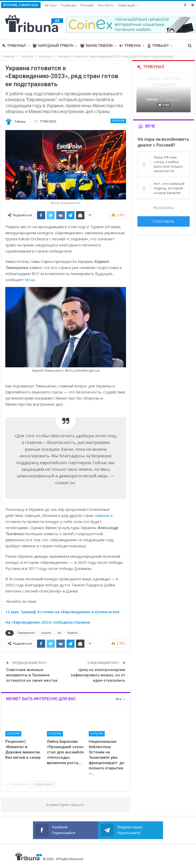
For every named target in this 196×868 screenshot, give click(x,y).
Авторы (51, 5)
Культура (118, 121)
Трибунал (14, 46)
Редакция (68, 5)
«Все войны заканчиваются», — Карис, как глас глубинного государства (164, 78)
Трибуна (130, 46)
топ (59, 633)
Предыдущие (18, 784)
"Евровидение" (26, 633)
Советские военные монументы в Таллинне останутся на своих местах (32, 675)
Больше (125, 5)
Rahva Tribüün (96, 46)
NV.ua (30, 280)
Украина (72, 633)
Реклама (87, 5)
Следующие (43, 784)
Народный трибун (53, 46)
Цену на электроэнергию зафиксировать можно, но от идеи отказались (98, 675)
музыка (46, 633)
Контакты (106, 5)
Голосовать (164, 221)
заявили (102, 515)
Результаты (164, 208)
